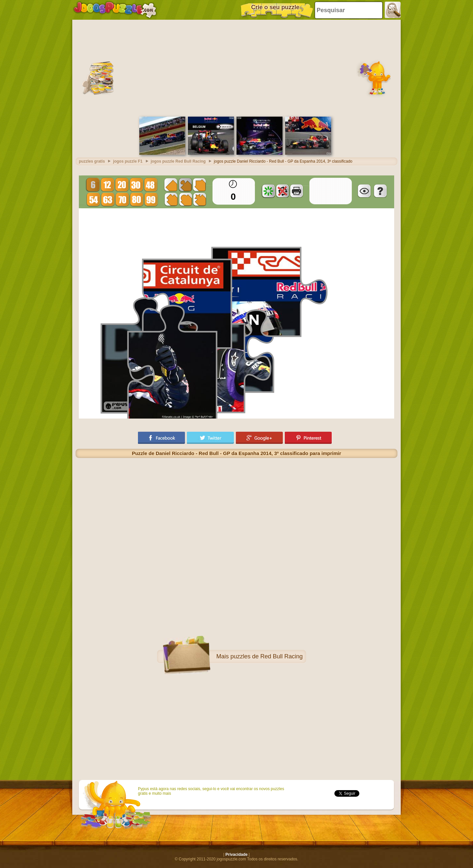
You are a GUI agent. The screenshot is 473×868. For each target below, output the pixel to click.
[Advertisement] (236, 67)
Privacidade (236, 855)
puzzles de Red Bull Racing (266, 656)
